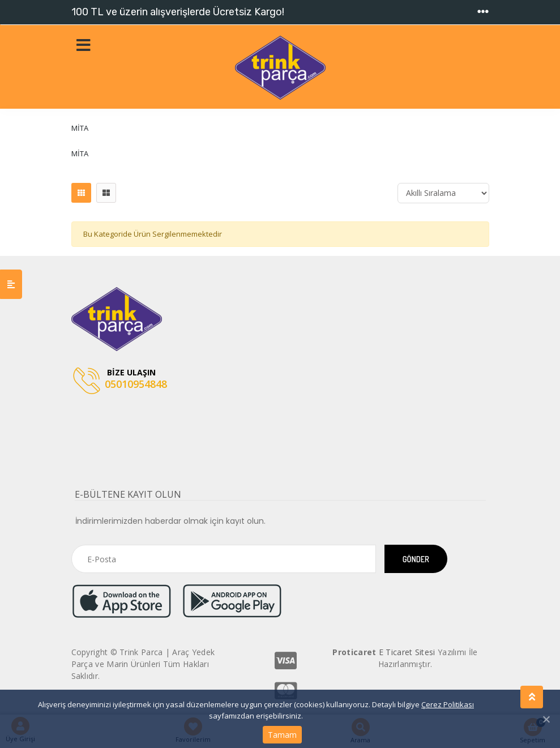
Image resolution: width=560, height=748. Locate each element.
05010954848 (120, 382)
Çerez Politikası (448, 704)
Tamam (282, 735)
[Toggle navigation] (483, 12)
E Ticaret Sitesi (407, 652)
